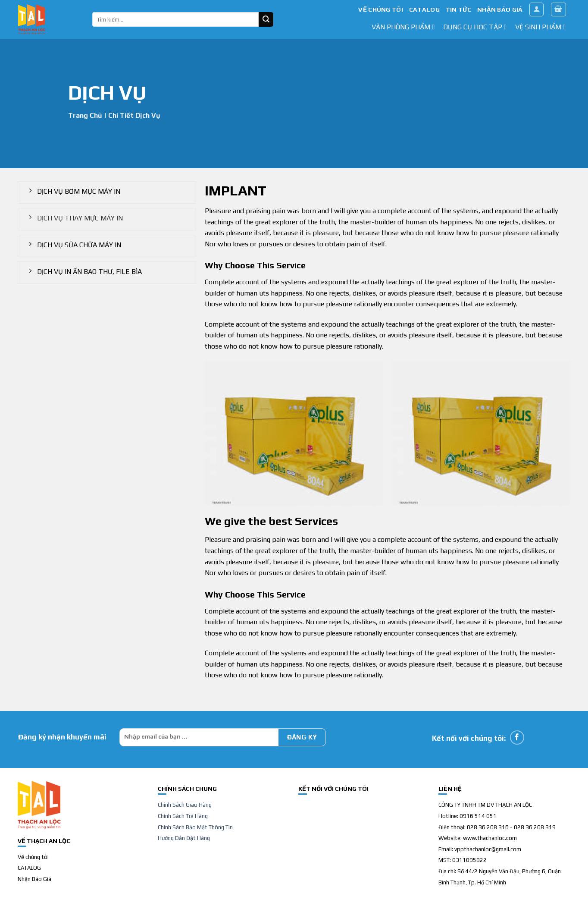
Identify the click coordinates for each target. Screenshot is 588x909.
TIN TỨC (458, 9)
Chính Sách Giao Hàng (185, 805)
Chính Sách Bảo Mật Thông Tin (195, 827)
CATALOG (424, 9)
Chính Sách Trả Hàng (183, 816)
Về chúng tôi (33, 857)
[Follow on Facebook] (517, 738)
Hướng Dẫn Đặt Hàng (184, 838)
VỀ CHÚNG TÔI (380, 9)
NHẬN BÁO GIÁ (500, 9)
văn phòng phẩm (403, 27)
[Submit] (266, 19)
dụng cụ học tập (475, 27)
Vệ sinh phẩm (540, 27)
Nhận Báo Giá (34, 879)
